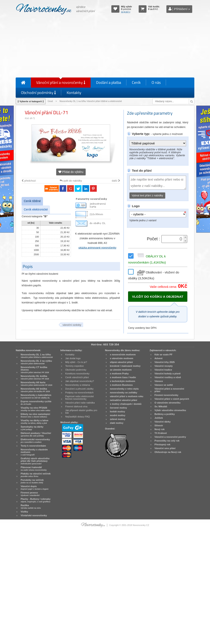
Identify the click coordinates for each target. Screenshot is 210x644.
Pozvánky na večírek (32, 481)
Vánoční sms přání (165, 448)
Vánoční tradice (163, 370)
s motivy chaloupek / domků (126, 404)
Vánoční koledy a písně (168, 374)
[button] (185, 237)
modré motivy (118, 415)
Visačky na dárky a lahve (34, 422)
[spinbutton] (173, 239)
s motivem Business (121, 385)
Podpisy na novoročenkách (79, 393)
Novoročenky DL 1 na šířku (37, 356)
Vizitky (24, 512)
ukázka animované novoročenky (97, 248)
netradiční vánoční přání (124, 400)
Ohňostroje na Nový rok (168, 452)
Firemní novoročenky (166, 395)
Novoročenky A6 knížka (35, 390)
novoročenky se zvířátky (124, 393)
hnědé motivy (117, 412)
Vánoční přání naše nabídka (80, 403)
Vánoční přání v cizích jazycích (172, 399)
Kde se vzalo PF (164, 355)
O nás (156, 82)
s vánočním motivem (122, 358)
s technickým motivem (122, 381)
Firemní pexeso (30, 494)
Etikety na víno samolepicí (35, 415)
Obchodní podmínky (38, 93)
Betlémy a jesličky (165, 414)
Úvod (50, 101)
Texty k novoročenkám (33, 446)
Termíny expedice (74, 366)
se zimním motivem (121, 370)
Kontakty (74, 93)
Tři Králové (161, 433)
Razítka (31, 507)
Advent (159, 358)
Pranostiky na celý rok (167, 441)
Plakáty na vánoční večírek (36, 475)
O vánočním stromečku (168, 403)
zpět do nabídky (71, 181)
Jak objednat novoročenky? (79, 381)
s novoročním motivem (123, 355)
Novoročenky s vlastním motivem (34, 452)
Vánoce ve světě (164, 385)
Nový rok (160, 429)
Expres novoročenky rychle (36, 403)
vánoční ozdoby (72, 325)
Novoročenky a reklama (78, 385)
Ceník (136, 82)
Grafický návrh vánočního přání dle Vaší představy (35, 461)
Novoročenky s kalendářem (36, 396)
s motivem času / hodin (123, 377)
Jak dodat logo (73, 358)
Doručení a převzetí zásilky (79, 389)
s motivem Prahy (119, 374)
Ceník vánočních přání (77, 377)
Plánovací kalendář (34, 469)
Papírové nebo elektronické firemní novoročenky (79, 398)
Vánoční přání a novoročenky (61, 82)
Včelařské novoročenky (34, 515)
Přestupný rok (162, 444)
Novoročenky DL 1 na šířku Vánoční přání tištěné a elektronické (91, 101)
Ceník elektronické (36, 210)
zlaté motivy (117, 423)
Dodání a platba (109, 82)
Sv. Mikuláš (161, 406)
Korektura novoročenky (77, 374)
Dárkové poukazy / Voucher (36, 434)
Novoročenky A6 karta (36, 384)
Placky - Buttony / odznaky (35, 500)
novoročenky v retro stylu (124, 389)
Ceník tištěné (32, 201)
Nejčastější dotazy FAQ (77, 417)
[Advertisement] (105, 47)
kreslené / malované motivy (125, 366)
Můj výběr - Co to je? (76, 362)
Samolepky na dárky (32, 428)
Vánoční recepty (164, 366)
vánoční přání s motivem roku (127, 396)
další (116, 181)
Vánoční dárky (163, 422)
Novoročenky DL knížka (35, 377)
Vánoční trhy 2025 (165, 362)
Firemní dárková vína (76, 406)
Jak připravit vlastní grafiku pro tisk (81, 412)
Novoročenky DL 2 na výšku (36, 362)
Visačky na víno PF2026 (35, 409)
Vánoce (159, 381)
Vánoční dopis (34, 488)
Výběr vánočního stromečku (170, 410)
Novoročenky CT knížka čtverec (35, 370)
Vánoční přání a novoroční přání (169, 390)
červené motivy (118, 408)
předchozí (29, 181)
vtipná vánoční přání (121, 362)
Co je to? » (126, 12)
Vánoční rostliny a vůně (168, 377)
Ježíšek (159, 418)
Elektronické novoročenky (35, 441)
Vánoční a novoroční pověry (170, 437)
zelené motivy (118, 419)
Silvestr (159, 425)
